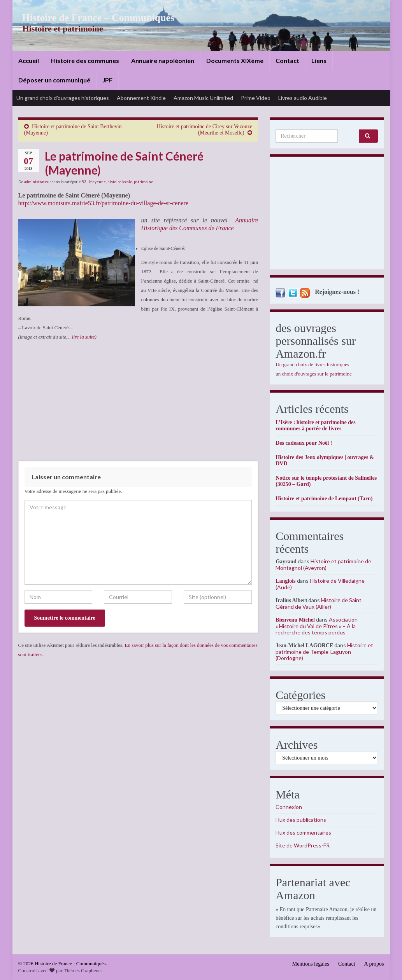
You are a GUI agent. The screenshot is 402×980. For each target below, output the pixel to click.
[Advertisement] (327, 215)
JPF (107, 80)
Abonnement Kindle (141, 98)
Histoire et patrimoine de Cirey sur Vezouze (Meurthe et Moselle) (205, 130)
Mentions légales (311, 964)
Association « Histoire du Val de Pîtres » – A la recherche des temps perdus (317, 626)
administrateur (38, 182)
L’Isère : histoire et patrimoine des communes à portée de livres (315, 425)
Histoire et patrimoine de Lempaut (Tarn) (324, 499)
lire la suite (83, 337)
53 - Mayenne (94, 182)
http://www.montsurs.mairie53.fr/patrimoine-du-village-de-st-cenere (104, 203)
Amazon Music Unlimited (203, 98)
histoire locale (120, 182)
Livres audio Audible (303, 98)
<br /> (42, 388)
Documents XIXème (235, 60)
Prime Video (256, 98)
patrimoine (144, 182)
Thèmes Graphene (82, 970)
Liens (319, 60)
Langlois (285, 581)
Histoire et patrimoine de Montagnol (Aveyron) (323, 564)
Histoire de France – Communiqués (93, 18)
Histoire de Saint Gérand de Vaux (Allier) (319, 603)
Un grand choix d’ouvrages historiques (63, 98)
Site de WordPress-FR (303, 845)
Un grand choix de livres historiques (312, 364)
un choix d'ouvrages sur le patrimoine (314, 374)
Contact (287, 60)
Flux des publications (301, 820)
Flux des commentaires (303, 832)
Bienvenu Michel (295, 620)
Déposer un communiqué (54, 80)
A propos (374, 964)
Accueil (29, 60)
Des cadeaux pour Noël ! (304, 443)
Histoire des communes (85, 60)
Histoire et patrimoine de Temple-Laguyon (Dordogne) (324, 652)
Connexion (289, 807)
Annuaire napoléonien (163, 60)
